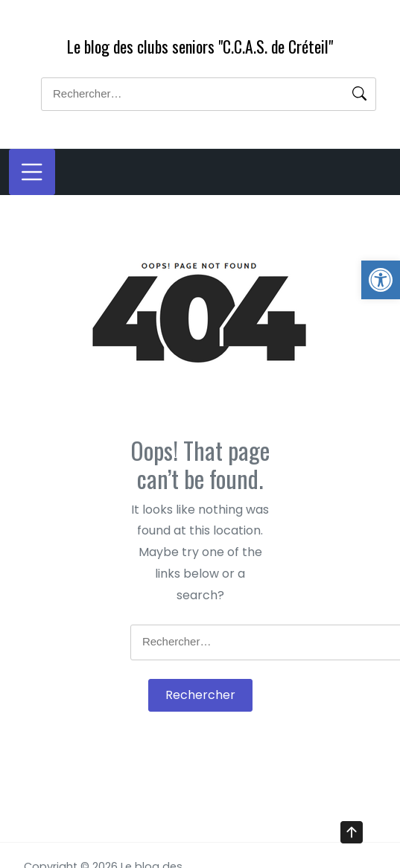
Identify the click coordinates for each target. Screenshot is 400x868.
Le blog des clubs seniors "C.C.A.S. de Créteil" (200, 46)
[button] (381, 280)
